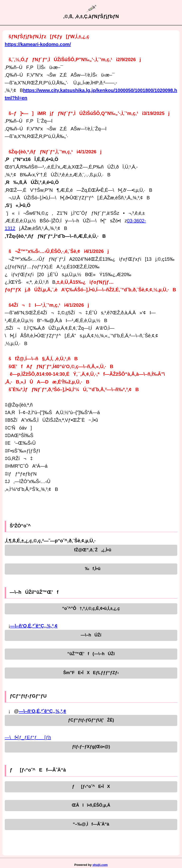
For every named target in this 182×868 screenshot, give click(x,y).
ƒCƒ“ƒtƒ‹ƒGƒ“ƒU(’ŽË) (91, 720)
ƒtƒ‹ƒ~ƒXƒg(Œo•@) (91, 747)
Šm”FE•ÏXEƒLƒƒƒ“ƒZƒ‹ (91, 673)
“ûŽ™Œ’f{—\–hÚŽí (91, 654)
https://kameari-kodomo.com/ (38, 44)
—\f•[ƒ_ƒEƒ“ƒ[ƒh (28, 737)
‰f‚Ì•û (91, 569)
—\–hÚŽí (91, 635)
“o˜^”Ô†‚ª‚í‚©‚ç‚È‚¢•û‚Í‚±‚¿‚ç (91, 608)
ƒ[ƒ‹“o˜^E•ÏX (91, 786)
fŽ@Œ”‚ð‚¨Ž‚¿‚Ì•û (91, 550)
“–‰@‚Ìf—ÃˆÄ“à (91, 824)
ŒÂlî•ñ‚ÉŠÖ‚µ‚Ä (91, 805)
